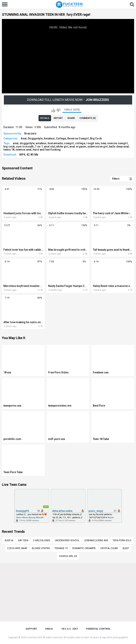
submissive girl (98, 147)
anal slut (49, 147)
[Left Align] (6, 4)
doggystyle (27, 143)
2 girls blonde (42, 540)
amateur (41, 143)
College (61, 138)
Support (31, 629)
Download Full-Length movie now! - (68, 100)
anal (16, 143)
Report (58, 118)
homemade (55, 143)
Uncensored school (67, 540)
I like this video (53, 110)
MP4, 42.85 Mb (29, 155)
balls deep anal (119, 147)
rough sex (93, 143)
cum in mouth (25, 147)
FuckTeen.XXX (35, 637)
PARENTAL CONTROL (98, 629)
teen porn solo (122, 540)
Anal (24, 138)
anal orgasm (78, 147)
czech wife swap (17, 548)
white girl (62, 147)
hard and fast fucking (47, 150)
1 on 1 (39, 147)
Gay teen (23, 540)
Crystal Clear (109, 548)
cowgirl (69, 143)
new (103, 143)
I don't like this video (58, 110)
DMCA (49, 629)
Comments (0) (88, 118)
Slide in (9, 540)
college (80, 143)
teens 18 (9, 150)
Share (71, 118)
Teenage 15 (61, 548)
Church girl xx (68, 556)
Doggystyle (35, 138)
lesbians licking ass (96, 540)
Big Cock (96, 138)
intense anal (24, 150)
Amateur (49, 138)
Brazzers (30, 133)
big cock (9, 147)
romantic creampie (84, 548)
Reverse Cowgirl (78, 138)
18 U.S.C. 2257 (69, 629)
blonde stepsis (41, 548)
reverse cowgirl (117, 143)
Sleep (126, 548)
